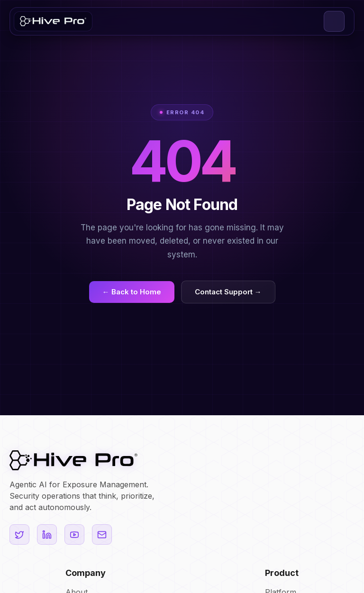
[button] (334, 21)
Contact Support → (228, 292)
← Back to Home (132, 292)
